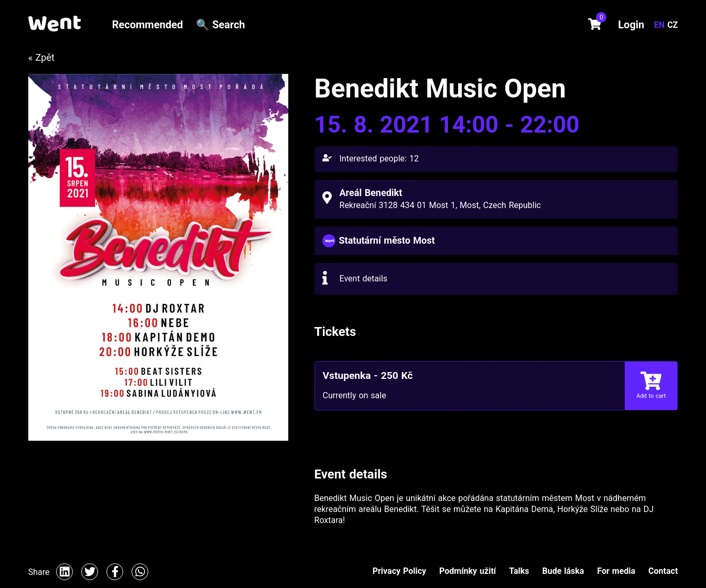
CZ (672, 25)
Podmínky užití (468, 571)
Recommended (148, 25)
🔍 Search (221, 25)
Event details (364, 279)
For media (616, 571)
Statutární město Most (387, 240)
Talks (519, 571)
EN (661, 25)
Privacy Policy (399, 571)
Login (631, 25)
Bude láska (563, 571)
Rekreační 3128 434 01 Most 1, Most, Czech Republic (440, 205)
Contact (663, 571)
